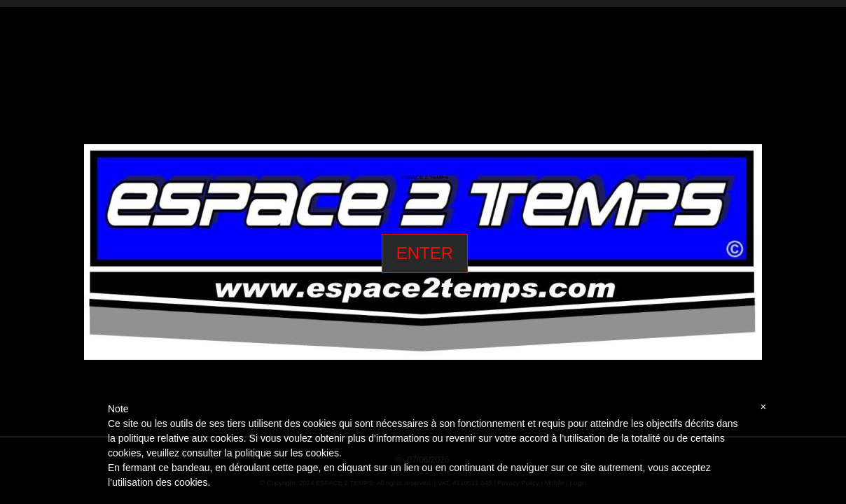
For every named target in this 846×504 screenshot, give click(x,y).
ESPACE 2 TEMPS (424, 178)
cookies (322, 453)
